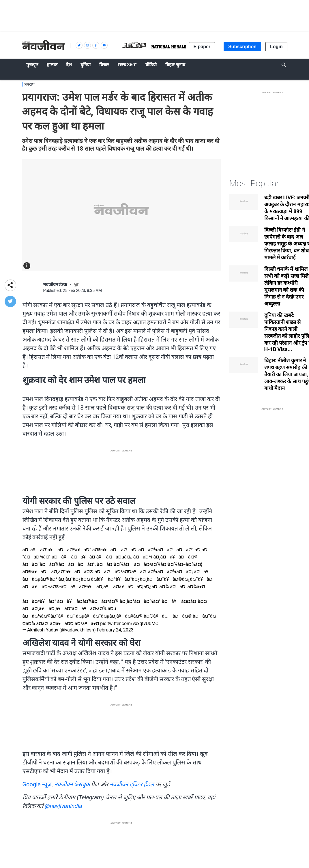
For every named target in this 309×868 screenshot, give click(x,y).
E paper (202, 47)
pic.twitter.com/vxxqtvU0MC (129, 624)
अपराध (29, 84)
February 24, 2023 (115, 630)
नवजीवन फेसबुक (72, 784)
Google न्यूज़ (37, 784)
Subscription (242, 47)
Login (276, 47)
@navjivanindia (63, 806)
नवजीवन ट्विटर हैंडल (132, 784)
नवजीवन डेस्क (55, 285)
